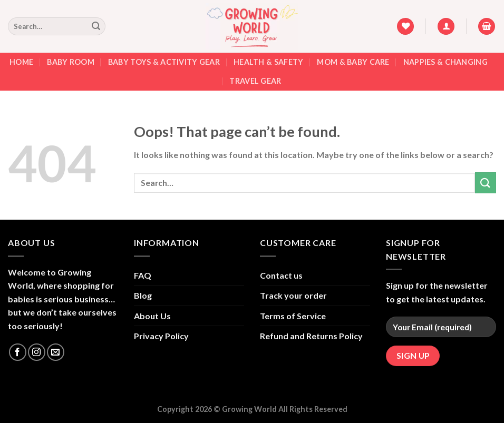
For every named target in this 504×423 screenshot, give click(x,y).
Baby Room (71, 62)
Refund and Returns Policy (311, 336)
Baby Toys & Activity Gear (164, 62)
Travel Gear (255, 81)
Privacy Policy (161, 336)
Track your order (293, 295)
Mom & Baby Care (353, 62)
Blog (143, 295)
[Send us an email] (56, 352)
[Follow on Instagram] (37, 352)
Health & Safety (268, 62)
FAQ (143, 275)
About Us (152, 316)
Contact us (281, 275)
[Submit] (96, 26)
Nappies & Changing (445, 62)
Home (21, 62)
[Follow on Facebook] (18, 352)
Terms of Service (293, 316)
